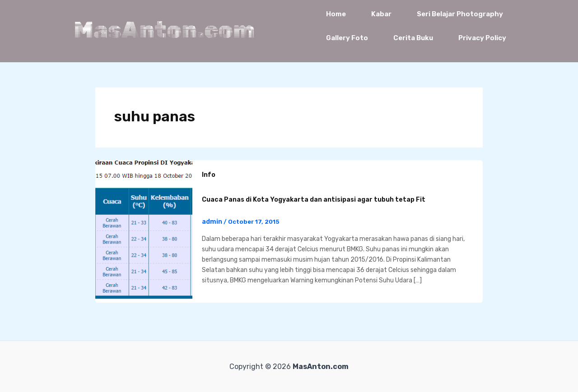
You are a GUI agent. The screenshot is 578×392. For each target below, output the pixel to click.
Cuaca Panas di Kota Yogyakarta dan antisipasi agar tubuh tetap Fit (314, 200)
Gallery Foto (347, 38)
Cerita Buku (413, 38)
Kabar (381, 14)
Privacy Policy (482, 38)
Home (336, 14)
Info (209, 175)
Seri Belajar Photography (460, 14)
